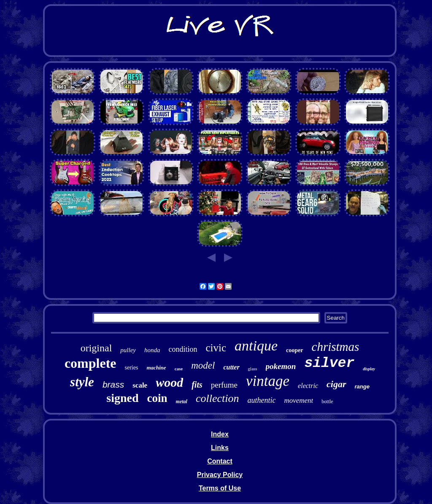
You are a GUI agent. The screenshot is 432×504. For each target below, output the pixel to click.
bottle (327, 402)
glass (253, 369)
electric (308, 386)
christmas (336, 347)
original (96, 348)
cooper (294, 350)
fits (197, 385)
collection (217, 398)
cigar (336, 384)
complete (90, 363)
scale (140, 385)
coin (157, 398)
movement (298, 400)
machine (156, 368)
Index (220, 434)
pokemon (281, 366)
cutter (231, 367)
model (203, 365)
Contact (220, 461)
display (369, 369)
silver (329, 363)
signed (122, 398)
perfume (224, 385)
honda (152, 350)
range (362, 387)
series (132, 368)
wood (169, 382)
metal (182, 402)
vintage (268, 381)
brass (113, 384)
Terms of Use (220, 488)
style (82, 382)
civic (216, 348)
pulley (128, 350)
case (179, 369)
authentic (261, 400)
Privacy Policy (220, 475)
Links (220, 448)
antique (256, 346)
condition (183, 349)
